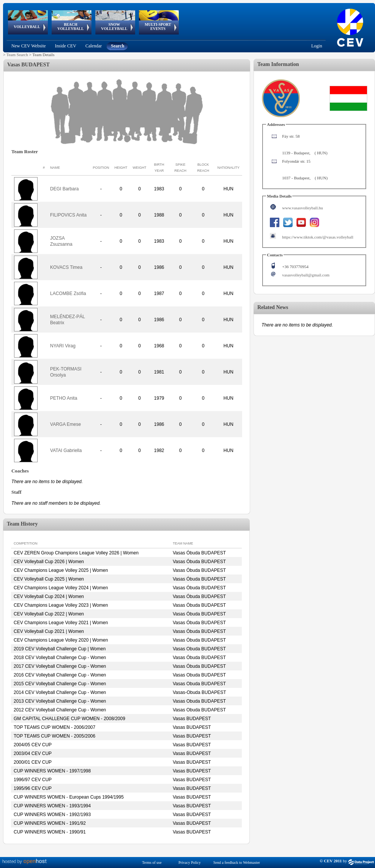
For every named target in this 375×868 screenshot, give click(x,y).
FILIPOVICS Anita (68, 215)
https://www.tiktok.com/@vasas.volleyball (318, 237)
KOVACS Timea (66, 267)
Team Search (17, 55)
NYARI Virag (63, 346)
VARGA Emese (65, 424)
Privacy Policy (190, 863)
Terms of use (152, 863)
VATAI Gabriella (66, 450)
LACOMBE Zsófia (68, 294)
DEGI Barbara (64, 189)
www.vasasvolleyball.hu (302, 208)
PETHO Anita (64, 398)
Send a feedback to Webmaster (237, 863)
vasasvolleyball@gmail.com (306, 275)
